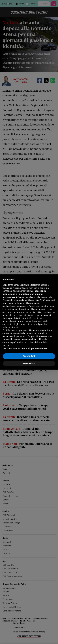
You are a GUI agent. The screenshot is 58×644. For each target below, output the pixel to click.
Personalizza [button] (29, 363)
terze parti (50, 300)
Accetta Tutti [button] (29, 356)
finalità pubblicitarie (12, 318)
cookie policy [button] (47, 297)
